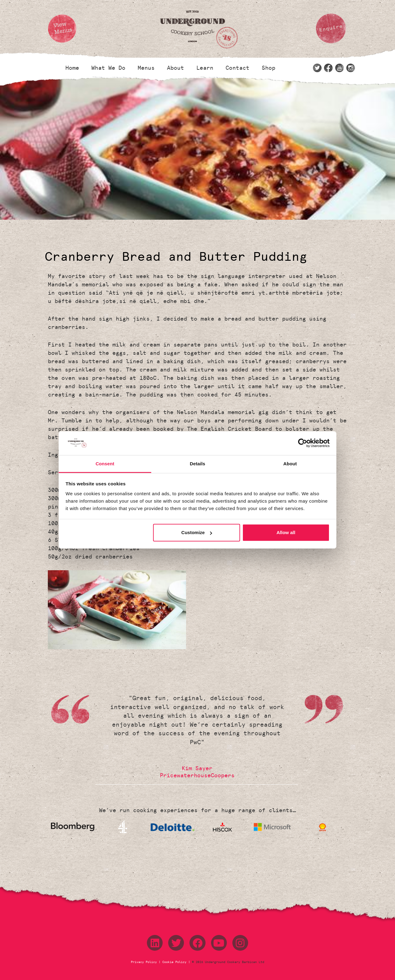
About (175, 68)
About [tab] (290, 464)
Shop (268, 68)
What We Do (108, 68)
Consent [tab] (105, 464)
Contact (237, 68)
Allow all (286, 532)
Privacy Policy (145, 962)
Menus (146, 68)
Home (72, 68)
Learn (205, 68)
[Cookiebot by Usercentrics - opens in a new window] (303, 443)
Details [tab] (197, 464)
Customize (197, 532)
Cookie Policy (174, 962)
